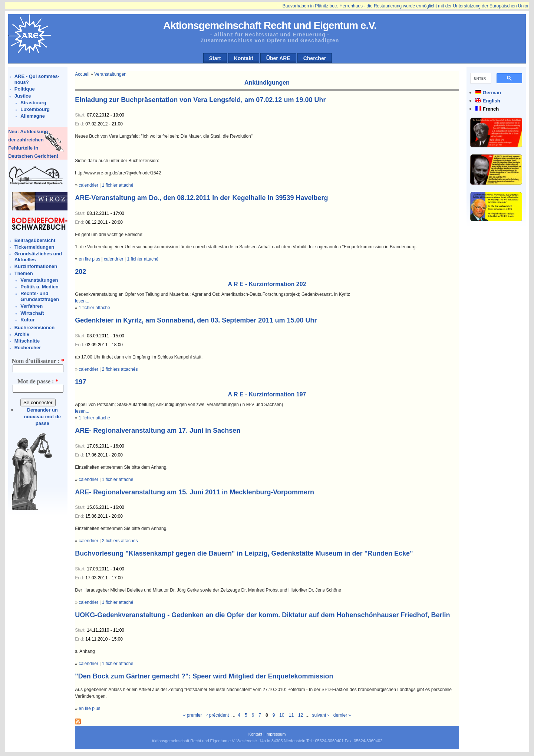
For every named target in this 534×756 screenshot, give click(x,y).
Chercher (315, 58)
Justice (23, 96)
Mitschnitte (27, 341)
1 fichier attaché (118, 185)
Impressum (276, 734)
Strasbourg (33, 103)
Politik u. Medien (39, 287)
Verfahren (32, 306)
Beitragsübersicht (35, 240)
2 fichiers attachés (120, 369)
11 (291, 715)
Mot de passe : (38, 381)
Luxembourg (35, 109)
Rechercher (28, 348)
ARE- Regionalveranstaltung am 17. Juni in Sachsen (158, 431)
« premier (193, 715)
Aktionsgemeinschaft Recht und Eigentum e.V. (270, 25)
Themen (24, 273)
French (491, 109)
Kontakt (244, 58)
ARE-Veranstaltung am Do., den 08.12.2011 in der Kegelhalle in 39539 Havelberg (201, 198)
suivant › (320, 715)
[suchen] (480, 78)
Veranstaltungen (39, 280)
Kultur (27, 320)
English (492, 101)
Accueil (82, 74)
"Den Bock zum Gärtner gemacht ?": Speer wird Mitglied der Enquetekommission (204, 676)
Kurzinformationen (36, 266)
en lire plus (89, 259)
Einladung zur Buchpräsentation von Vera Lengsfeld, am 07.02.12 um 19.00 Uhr (200, 100)
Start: (81, 115)
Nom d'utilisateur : (38, 361)
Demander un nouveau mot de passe (42, 417)
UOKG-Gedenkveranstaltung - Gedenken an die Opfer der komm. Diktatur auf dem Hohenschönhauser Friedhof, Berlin (262, 615)
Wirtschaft (32, 313)
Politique (25, 89)
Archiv (22, 334)
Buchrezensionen (34, 328)
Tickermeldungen (34, 247)
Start (215, 58)
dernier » (342, 715)
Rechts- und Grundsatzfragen (40, 296)
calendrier (88, 185)
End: (80, 124)
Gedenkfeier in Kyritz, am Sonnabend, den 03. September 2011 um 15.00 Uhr (196, 320)
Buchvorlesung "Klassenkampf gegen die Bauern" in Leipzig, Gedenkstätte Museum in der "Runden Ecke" (244, 553)
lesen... (82, 301)
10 (282, 715)
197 (80, 382)
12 (301, 715)
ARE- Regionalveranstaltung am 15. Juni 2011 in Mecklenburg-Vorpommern (195, 492)
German (492, 93)
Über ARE (278, 58)
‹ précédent (218, 715)
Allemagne (33, 116)
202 (80, 272)
